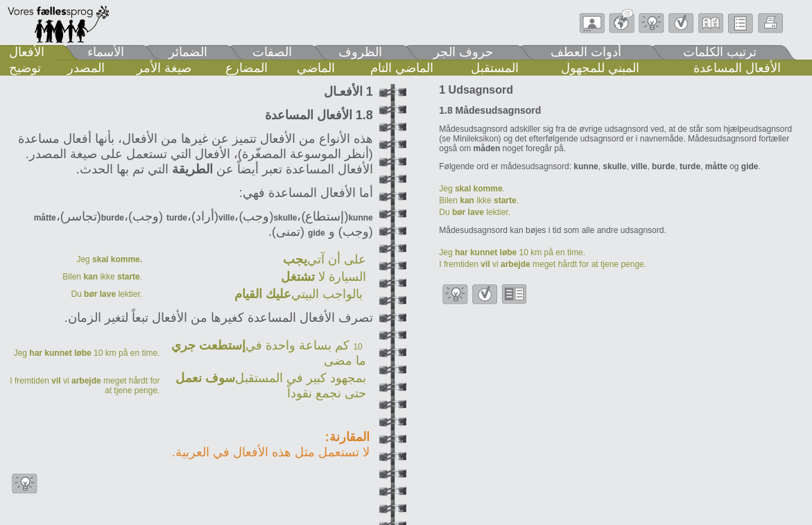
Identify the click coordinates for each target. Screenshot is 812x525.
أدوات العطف (586, 52)
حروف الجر (463, 52)
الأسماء (106, 52)
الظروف (360, 52)
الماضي (316, 68)
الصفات (272, 52)
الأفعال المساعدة (737, 68)
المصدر (86, 68)
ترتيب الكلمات (720, 52)
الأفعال (27, 52)
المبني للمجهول (600, 68)
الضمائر (188, 52)
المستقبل (495, 68)
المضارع (247, 68)
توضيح (25, 68)
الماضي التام (402, 68)
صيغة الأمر (164, 68)
